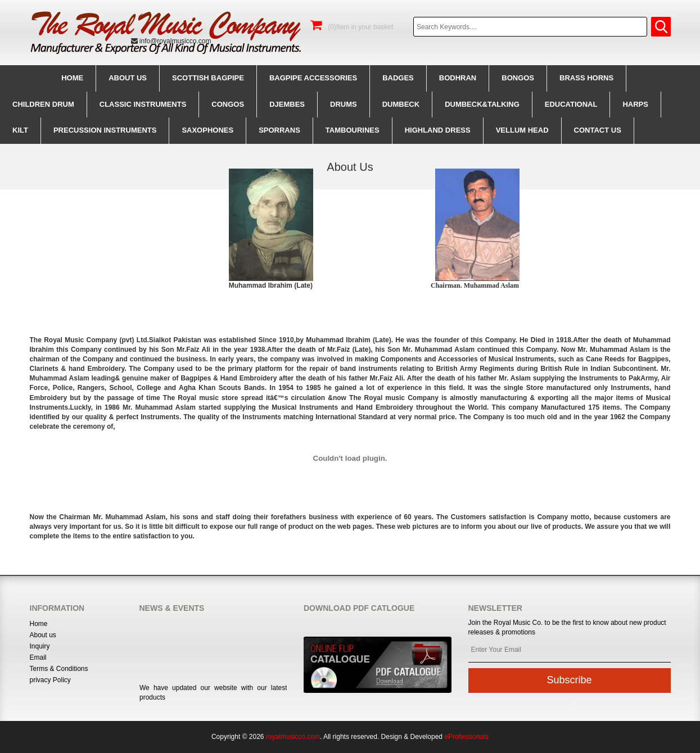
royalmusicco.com (293, 737)
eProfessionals (466, 737)
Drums (344, 104)
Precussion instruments (105, 130)
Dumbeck (401, 104)
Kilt (20, 130)
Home (72, 78)
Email (38, 657)
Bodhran (458, 78)
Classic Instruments (143, 104)
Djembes (287, 104)
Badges (398, 78)
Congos (228, 104)
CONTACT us (598, 130)
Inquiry (40, 646)
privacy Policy (50, 680)
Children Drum (43, 104)
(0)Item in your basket (352, 27)
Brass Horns (586, 78)
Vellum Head (522, 130)
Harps (635, 104)
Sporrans (279, 130)
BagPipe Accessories (313, 78)
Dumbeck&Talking (482, 104)
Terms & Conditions (59, 669)
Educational (571, 104)
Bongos (518, 78)
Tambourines (353, 130)
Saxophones (207, 130)
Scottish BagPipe (208, 78)
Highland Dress (438, 130)
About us (128, 78)
